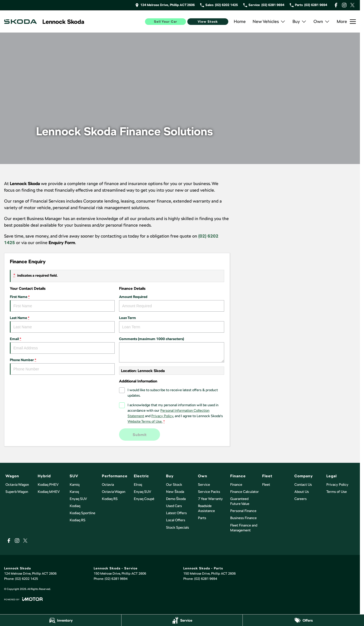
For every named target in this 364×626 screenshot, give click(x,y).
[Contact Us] (165, 5)
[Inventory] (61, 620)
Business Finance (243, 518)
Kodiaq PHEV (48, 485)
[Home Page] (20, 22)
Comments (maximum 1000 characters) (171, 350)
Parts (202, 518)
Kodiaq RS (78, 520)
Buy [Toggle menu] (300, 21)
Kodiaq (75, 506)
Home (240, 21)
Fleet (266, 485)
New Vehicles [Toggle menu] (269, 21)
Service (204, 485)
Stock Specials (177, 527)
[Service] (182, 620)
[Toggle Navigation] (346, 22)
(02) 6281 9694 (116, 579)
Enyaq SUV (78, 499)
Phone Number (62, 366)
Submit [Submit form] (140, 434)
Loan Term (171, 324)
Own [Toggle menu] (322, 21)
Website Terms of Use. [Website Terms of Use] (145, 421)
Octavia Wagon (17, 485)
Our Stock (174, 485)
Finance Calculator (245, 492)
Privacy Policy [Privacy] (162, 416)
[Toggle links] (23, 599)
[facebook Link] (336, 5)
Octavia (108, 485)
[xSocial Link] (352, 5)
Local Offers (176, 520)
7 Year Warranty (210, 499)
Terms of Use (337, 492)
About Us (302, 492)
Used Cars (174, 506)
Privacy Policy (337, 485)
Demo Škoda (176, 499)
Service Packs (209, 492)
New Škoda (175, 492)
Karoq (74, 492)
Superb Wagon (17, 492)
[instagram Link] (344, 5)
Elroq (138, 485)
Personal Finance (243, 511)
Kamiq (75, 485)
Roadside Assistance (206, 508)
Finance (236, 485)
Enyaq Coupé (144, 499)
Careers (301, 499)
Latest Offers (176, 513)
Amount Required (171, 303)
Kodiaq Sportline (82, 513)
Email (62, 345)
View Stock (208, 22)
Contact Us (303, 485)
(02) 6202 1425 (26, 579)
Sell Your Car (166, 22)
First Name (62, 303)
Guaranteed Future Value (240, 501)
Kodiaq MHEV (49, 492)
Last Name (62, 324)
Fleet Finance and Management (244, 528)
